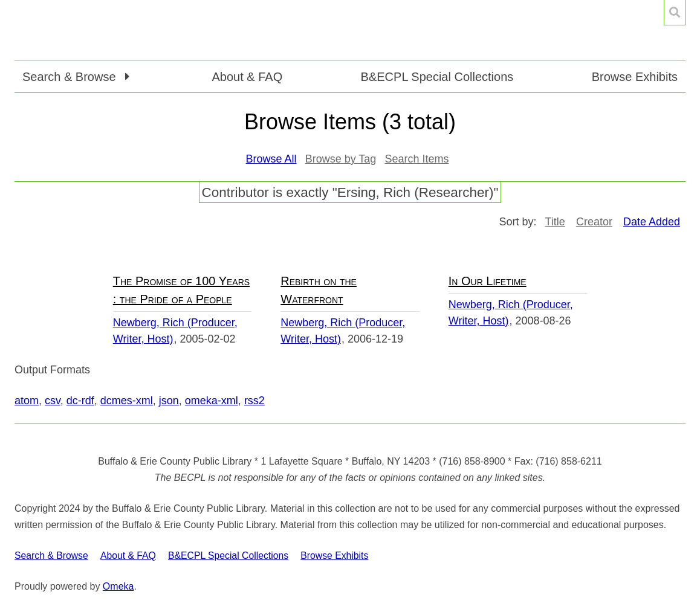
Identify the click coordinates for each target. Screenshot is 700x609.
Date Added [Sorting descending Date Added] (652, 222)
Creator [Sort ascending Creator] (594, 222)
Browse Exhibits (635, 77)
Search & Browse (51, 556)
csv (53, 401)
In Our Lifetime (488, 281)
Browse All (271, 159)
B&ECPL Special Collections (437, 77)
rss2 (254, 401)
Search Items (416, 159)
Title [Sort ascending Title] (555, 222)
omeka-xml (212, 401)
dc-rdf (80, 401)
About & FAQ (247, 77)
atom (27, 401)
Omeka (118, 586)
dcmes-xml (127, 401)
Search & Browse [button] (71, 77)
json (169, 401)
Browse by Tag (341, 159)
